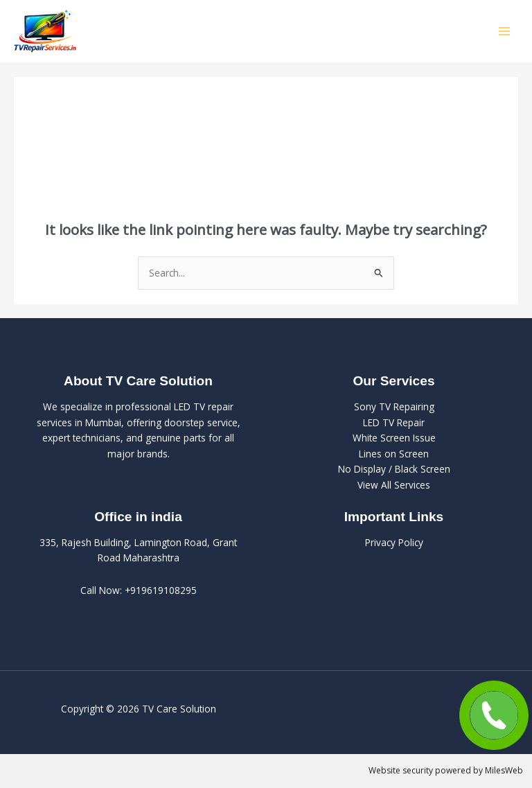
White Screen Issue (394, 438)
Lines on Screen (394, 454)
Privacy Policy (394, 542)
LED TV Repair (394, 422)
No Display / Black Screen (394, 469)
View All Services (394, 485)
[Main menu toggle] (505, 31)
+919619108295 (161, 590)
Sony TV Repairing (394, 406)
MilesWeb (504, 770)
